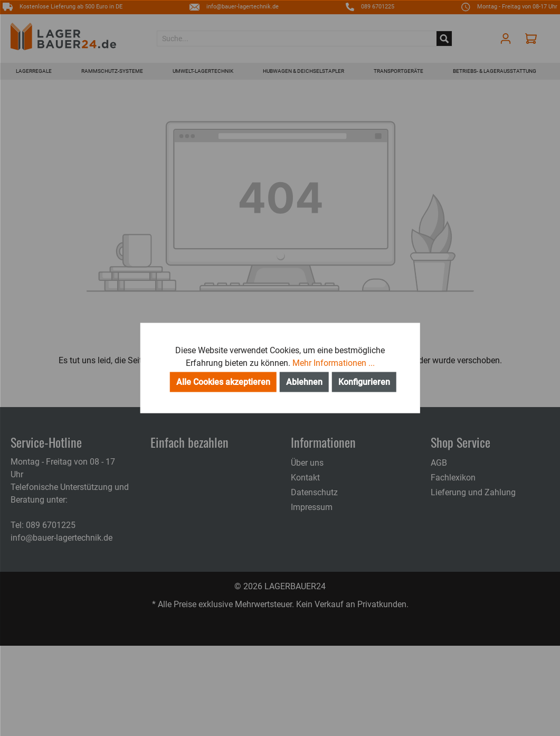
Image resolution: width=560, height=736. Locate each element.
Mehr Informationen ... (334, 363)
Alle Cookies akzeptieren (223, 382)
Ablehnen (304, 382)
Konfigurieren (364, 382)
